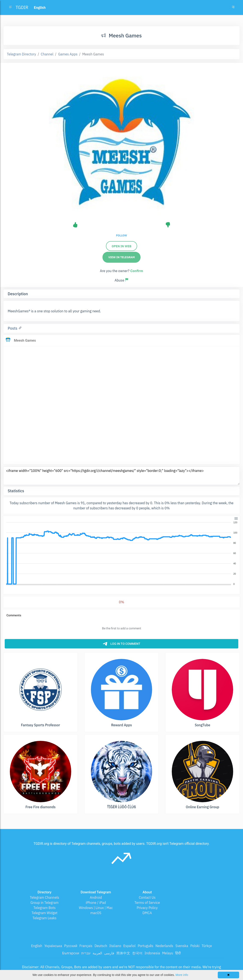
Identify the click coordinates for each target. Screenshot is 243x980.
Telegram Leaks (44, 918)
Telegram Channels (44, 897)
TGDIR (22, 7)
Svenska (182, 946)
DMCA (147, 913)
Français (86, 946)
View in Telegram (121, 257)
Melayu (168, 953)
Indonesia (152, 953)
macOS (96, 913)
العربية (97, 953)
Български (71, 953)
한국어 (137, 953)
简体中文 (123, 953)
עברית (86, 953)
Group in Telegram (44, 903)
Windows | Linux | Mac (96, 908)
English (37, 946)
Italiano (115, 946)
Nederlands (164, 946)
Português (146, 946)
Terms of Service (147, 903)
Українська (53, 946)
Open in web (121, 246)
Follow (121, 235)
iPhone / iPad (96, 903)
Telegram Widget (45, 913)
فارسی (109, 953)
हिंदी (178, 953)
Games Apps (68, 54)
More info (182, 975)
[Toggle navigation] (233, 7)
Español (129, 946)
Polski (195, 946)
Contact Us (147, 897)
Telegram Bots (44, 908)
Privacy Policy (147, 908)
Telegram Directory (21, 54)
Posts (13, 328)
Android (96, 897)
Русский (71, 946)
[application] (121, 553)
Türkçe (207, 946)
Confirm (137, 271)
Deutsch (101, 946)
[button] (236, 518)
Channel (47, 54)
